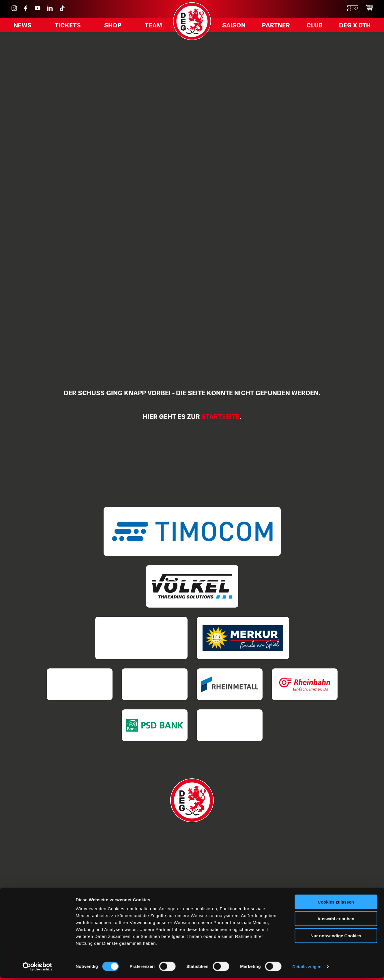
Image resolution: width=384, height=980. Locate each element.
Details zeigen (307, 969)
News (25, 27)
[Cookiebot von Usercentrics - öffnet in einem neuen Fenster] (37, 969)
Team (151, 27)
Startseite (220, 417)
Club (313, 27)
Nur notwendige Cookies (336, 938)
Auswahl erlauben (336, 921)
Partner (277, 27)
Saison (236, 27)
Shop (113, 27)
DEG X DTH (352, 27)
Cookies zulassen (336, 904)
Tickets (69, 27)
